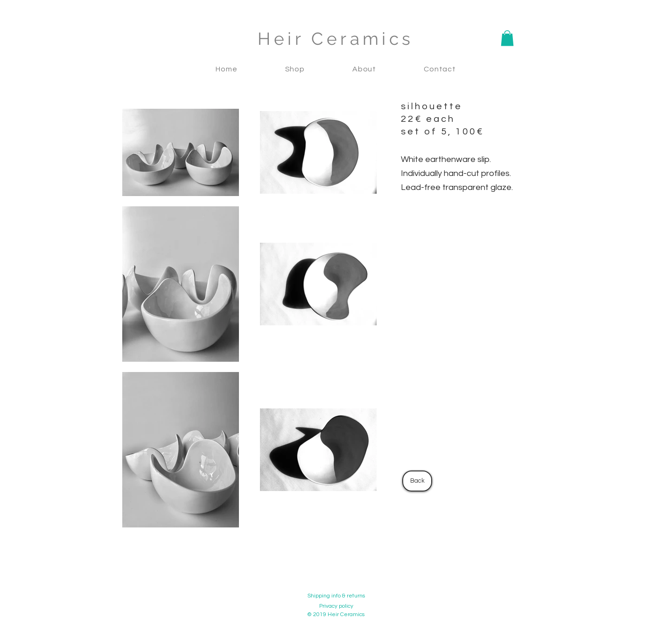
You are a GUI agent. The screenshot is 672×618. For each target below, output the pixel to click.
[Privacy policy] (336, 606)
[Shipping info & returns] (336, 596)
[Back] (417, 481)
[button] (507, 38)
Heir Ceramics (336, 39)
